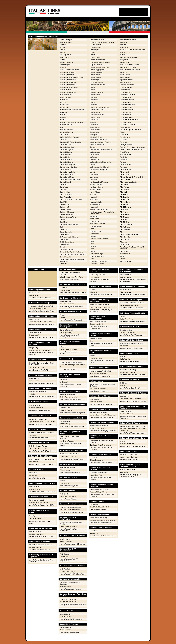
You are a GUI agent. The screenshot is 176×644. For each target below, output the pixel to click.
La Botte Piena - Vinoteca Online (101, 150)
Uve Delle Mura (126, 155)
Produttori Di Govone (97, 264)
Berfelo (92, 290)
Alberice (62, 47)
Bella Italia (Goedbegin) (98, 374)
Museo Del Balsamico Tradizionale (41, 545)
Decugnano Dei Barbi (97, 40)
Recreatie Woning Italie (68, 395)
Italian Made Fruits (96, 475)
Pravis (92, 259)
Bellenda (63, 115)
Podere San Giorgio (97, 254)
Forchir (92, 102)
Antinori (62, 60)
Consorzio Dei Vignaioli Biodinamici (72, 252)
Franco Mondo (95, 112)
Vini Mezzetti (125, 217)
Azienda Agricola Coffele (68, 72)
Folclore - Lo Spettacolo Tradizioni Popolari (71, 523)
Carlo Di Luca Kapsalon (98, 428)
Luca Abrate (94, 177)
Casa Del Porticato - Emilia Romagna (42, 433)
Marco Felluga (95, 192)
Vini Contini (124, 205)
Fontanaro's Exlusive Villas (38, 419)
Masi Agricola (95, 200)
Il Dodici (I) (94, 292)
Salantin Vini (125, 62)
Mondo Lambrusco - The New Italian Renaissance (102, 213)
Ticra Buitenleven (126, 411)
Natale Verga (94, 221)
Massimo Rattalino (96, 202)
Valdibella (124, 157)
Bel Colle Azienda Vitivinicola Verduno (72, 110)
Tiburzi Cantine (125, 127)
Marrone (93, 195)
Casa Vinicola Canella (67, 195)
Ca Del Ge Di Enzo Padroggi (69, 137)
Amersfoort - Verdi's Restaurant (131, 399)
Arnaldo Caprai (65, 65)
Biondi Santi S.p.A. (66, 125)
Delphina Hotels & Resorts (38, 446)
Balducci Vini (64, 100)
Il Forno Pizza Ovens (127, 414)
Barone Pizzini (65, 105)
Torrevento (124, 142)
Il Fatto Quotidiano (96, 338)
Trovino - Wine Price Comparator (131, 150)
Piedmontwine (95, 234)
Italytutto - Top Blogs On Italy (100, 489)
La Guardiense (95, 155)
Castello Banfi (64, 207)
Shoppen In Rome (96, 402)
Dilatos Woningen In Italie (68, 397)
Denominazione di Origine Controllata (103, 42)
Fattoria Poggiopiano (97, 70)
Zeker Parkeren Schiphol (98, 412)
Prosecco (124, 42)
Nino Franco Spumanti (98, 224)
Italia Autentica (125, 359)
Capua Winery (65, 187)
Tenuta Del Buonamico (128, 95)
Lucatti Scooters (65, 539)
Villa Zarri (124, 192)
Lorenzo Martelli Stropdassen (100, 307)
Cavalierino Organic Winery (69, 225)
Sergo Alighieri (125, 77)
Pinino (92, 244)
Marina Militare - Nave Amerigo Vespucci (70, 438)
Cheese (123, 441)
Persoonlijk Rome (66, 301)
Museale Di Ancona (36, 547)
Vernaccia (124, 167)
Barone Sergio (65, 107)
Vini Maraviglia (125, 215)
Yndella (123, 317)
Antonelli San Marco (66, 62)
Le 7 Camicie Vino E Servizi (99, 167)
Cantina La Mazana (66, 162)
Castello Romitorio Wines (68, 217)
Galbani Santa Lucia (127, 444)
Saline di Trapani (65, 617)
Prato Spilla (33, 516)
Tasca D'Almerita (126, 87)
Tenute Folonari (126, 115)
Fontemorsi (94, 100)
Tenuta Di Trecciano (127, 100)
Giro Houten (94, 504)
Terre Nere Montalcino (128, 125)
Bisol (61, 127)
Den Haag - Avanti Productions (70, 510)
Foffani (92, 90)
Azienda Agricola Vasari (68, 85)
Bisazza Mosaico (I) (97, 324)
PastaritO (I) (94, 533)
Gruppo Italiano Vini (97, 132)
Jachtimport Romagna (67, 441)
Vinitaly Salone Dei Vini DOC (130, 235)
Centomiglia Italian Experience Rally (41, 306)
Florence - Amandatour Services (70, 507)
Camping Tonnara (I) (67, 330)
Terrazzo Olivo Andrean (98, 322)
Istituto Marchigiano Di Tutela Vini (101, 142)
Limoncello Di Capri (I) (128, 372)
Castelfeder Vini (65, 205)
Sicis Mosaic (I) (65, 424)
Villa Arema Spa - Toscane (38, 449)
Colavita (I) (94, 458)
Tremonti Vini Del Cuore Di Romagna (133, 147)
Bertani (62, 120)
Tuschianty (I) (34, 435)
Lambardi (93, 165)
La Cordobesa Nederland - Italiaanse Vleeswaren (133, 430)
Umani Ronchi (125, 152)
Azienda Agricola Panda (68, 82)
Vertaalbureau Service (37, 367)
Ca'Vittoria (63, 140)
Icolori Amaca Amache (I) (98, 518)
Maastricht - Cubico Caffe (129, 455)
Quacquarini (125, 47)
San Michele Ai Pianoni (128, 67)
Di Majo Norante (96, 45)
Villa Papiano (125, 190)
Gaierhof (93, 122)
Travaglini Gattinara (127, 145)
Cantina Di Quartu (66, 152)
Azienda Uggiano (65, 90)
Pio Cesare (94, 246)
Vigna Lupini (125, 172)
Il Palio (92, 356)
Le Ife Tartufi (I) (65, 569)
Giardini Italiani (65, 421)
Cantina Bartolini (65, 145)
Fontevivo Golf (65, 494)
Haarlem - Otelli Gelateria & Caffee (132, 343)
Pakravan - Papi (95, 231)
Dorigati (93, 52)
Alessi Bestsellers (35, 333)
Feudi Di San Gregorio (98, 85)
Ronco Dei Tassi (126, 52)
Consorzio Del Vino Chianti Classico (72, 254)
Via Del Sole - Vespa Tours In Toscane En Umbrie (103, 385)
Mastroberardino (96, 205)
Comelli (62, 247)
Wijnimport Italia (126, 290)
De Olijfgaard (94, 277)
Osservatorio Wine (96, 226)
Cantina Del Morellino (67, 147)
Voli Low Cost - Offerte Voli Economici (103, 415)
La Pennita (94, 157)
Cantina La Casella (66, 160)
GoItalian (32, 394)
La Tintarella (125, 346)
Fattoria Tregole (95, 75)
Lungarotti (93, 180)
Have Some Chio (126, 330)
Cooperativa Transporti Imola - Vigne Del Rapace (72, 260)
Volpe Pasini (125, 244)
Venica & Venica (126, 165)
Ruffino (123, 55)
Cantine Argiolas (65, 170)
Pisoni (92, 249)
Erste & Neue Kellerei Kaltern (100, 62)
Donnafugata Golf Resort (68, 496)
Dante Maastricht (65, 627)
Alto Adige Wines (65, 55)
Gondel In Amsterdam (67, 304)
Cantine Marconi (65, 182)
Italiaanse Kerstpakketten (38, 392)
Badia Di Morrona (66, 97)
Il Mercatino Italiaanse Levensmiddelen (103, 520)
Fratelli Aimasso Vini (97, 115)
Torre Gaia (124, 140)
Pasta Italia (94, 531)
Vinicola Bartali (125, 230)
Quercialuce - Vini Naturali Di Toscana (133, 50)
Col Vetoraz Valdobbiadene (69, 237)
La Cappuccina (95, 152)
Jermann (93, 147)
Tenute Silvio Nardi (127, 117)
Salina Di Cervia (65, 614)
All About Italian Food (128, 333)
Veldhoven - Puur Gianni (68, 599)
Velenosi (123, 162)
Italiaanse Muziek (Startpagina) (100, 371)
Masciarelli (94, 197)
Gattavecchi (94, 125)
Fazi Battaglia (95, 80)
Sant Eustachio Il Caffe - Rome (70, 454)
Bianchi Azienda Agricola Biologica (71, 122)
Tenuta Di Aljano (126, 97)
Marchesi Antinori (96, 185)
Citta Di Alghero (95, 399)
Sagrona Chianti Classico (129, 57)
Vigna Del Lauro (126, 170)
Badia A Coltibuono (66, 95)
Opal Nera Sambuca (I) (128, 370)
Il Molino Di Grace (96, 137)
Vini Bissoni (124, 195)
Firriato (92, 87)
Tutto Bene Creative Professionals (41, 322)
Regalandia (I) (34, 335)
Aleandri (63, 50)
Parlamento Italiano (36, 532)
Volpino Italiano (65, 470)
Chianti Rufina (64, 235)
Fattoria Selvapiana (97, 72)
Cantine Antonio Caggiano (68, 167)
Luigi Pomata (64, 557)
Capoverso (63, 185)
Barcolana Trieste (96, 358)
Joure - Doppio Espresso (129, 457)
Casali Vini (63, 202)
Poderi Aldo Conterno (97, 256)
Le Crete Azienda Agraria (98, 170)
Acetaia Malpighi (65, 587)
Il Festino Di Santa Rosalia (69, 527)
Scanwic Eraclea (126, 275)
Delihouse (124, 357)
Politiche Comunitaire (37, 534)
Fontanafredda (95, 95)
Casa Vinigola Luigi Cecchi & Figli (71, 200)
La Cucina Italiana (35, 293)
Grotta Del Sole (95, 130)
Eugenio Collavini (96, 65)
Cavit (61, 227)
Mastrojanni (94, 207)
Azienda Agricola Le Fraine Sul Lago (72, 77)
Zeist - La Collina (65, 290)
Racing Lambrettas (66, 542)
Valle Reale (124, 160)
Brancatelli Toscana (66, 132)
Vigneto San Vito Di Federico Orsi (132, 177)
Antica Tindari (64, 57)
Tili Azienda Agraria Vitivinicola (131, 130)
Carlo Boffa (64, 190)
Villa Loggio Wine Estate (129, 182)
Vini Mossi (124, 220)
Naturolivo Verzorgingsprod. (99, 426)
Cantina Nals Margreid (67, 165)
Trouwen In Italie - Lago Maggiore (71, 362)
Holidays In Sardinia (36, 408)
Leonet (92, 172)
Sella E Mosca (125, 75)
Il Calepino (94, 135)
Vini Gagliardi (125, 210)
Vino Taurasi (125, 240)
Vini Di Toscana (126, 207)
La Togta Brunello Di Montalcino (101, 162)
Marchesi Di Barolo (96, 187)
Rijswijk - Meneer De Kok (68, 602)
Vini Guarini (124, 212)
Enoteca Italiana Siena (98, 60)
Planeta (93, 251)
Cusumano (63, 264)
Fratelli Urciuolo (95, 117)
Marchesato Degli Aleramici (99, 182)
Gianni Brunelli (95, 127)
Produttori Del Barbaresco (99, 261)
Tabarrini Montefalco (127, 85)
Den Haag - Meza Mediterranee (101, 445)
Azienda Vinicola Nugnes (68, 92)
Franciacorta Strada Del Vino (100, 107)
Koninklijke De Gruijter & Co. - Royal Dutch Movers (42, 364)
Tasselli (62, 318)
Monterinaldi (94, 216)
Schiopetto (124, 72)
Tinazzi (123, 132)
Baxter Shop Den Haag (98, 275)
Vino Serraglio (125, 237)
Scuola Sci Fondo (35, 518)
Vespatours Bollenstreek (98, 389)
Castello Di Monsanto (67, 212)
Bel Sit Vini (63, 112)
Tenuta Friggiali (126, 102)
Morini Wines (94, 219)
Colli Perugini (64, 244)
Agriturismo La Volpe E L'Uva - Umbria (42, 422)
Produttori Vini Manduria (129, 40)
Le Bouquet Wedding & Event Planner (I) (72, 366)
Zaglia (123, 256)
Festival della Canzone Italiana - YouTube (70, 274)
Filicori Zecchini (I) (127, 277)
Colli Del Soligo (65, 240)
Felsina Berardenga (97, 82)
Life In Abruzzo (34, 378)
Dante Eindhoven (66, 630)
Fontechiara (94, 97)
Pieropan (93, 236)
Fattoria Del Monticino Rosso (100, 67)
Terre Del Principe (126, 122)
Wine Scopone (125, 254)
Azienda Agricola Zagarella (69, 87)
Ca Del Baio (64, 135)
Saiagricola (124, 60)
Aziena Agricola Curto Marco (69, 70)
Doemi (123, 386)
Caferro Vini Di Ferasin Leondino (71, 142)
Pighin (92, 241)
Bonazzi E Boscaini (66, 130)
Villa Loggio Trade (126, 292)
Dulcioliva (124, 383)
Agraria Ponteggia (66, 40)
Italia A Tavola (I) (35, 295)
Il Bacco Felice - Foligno (68, 456)
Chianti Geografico (66, 232)
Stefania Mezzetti (126, 82)
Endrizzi (93, 55)
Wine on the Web (126, 251)
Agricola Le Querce (66, 42)
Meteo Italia (33, 473)
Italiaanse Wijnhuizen (97, 145)
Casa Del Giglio (65, 192)
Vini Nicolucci (125, 222)
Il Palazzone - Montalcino (98, 140)
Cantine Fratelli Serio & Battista (70, 180)
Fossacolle (94, 105)
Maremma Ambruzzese (67, 468)
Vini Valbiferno (125, 227)
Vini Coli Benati (126, 202)
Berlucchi (63, 117)
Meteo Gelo (33, 475)
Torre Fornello (125, 137)
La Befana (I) (64, 382)
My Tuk (62, 481)
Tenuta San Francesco (128, 105)
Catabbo (63, 220)
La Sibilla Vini (95, 160)
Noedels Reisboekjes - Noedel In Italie (42, 459)
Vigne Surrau (125, 175)
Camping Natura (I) (66, 333)
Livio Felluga (94, 175)
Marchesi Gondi (95, 190)
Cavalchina (63, 222)
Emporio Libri (34, 462)
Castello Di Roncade (67, 215)
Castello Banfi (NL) (66, 210)
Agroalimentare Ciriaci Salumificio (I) (133, 426)
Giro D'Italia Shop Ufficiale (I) (100, 507)
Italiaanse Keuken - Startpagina (40, 350)
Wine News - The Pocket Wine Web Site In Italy (132, 248)
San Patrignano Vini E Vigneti (130, 70)
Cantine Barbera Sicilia (67, 172)
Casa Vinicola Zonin (66, 197)
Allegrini (62, 52)
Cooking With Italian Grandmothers (132, 303)
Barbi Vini (63, 102)
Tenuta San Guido (126, 107)
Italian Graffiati (34, 486)
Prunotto (123, 45)
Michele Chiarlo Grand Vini (99, 210)
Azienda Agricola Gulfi (67, 75)
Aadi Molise (124, 472)
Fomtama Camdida (96, 92)
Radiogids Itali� (35, 489)
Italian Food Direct (127, 319)
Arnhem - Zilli (125, 396)
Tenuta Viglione (126, 112)
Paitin (92, 229)
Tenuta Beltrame (126, 90)
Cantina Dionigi (65, 157)
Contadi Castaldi (65, 257)
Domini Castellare (96, 47)
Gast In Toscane (35, 405)
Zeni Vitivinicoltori (126, 261)
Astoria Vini (64, 67)
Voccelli (62, 315)
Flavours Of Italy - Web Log (99, 492)
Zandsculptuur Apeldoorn (38, 309)
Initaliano (63, 347)
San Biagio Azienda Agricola (130, 65)
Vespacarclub (64, 483)
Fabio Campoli (65, 554)
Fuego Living (34, 348)
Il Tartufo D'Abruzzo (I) (67, 572)
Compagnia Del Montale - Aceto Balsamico (70, 583)
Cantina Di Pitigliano (67, 150)
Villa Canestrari (126, 180)
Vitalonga (124, 242)
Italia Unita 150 (34, 319)
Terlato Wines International (129, 120)
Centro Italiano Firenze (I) (68, 349)
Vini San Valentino (127, 225)
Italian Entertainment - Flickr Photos (72, 277)
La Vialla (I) (64, 288)
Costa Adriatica (35, 381)
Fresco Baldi (94, 120)
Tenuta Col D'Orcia (127, 92)
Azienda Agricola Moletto (68, 80)
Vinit (122, 232)
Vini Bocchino (125, 197)
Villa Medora (125, 187)
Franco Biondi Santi (97, 110)
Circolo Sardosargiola (128, 470)
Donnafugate (94, 50)
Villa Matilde (124, 185)
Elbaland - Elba (65, 408)
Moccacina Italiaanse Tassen (100, 305)
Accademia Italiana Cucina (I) (130, 305)
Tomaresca (124, 135)
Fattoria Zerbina (95, 77)
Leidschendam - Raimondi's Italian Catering (102, 442)
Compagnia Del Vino (67, 249)
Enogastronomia (96, 57)
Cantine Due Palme (66, 175)
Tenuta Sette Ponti (127, 110)
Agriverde (63, 45)
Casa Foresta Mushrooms (99, 473)
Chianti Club (64, 230)
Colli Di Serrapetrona (67, 242)
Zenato (123, 259)
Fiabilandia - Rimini (66, 410)
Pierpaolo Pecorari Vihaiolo (99, 239)
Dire (91, 341)
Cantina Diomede (66, 155)
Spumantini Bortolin (127, 80)
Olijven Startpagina (96, 460)
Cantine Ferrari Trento (67, 177)
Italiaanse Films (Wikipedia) (39, 503)
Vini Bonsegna (125, 200)
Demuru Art (64, 380)
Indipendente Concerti (37, 500)
